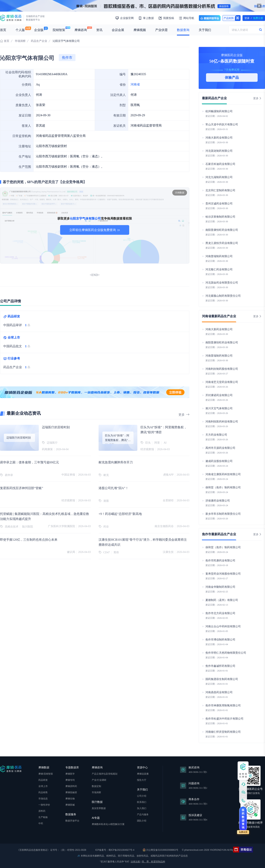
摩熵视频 (140, 30)
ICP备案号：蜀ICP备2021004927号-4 (115, 850)
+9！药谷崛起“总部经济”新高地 (120, 514)
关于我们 (205, 30)
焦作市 (67, 58)
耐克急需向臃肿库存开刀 (116, 462)
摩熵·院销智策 (46, 774)
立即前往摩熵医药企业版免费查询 (95, 230)
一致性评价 (44, 805)
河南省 (135, 84)
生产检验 (43, 817)
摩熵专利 (70, 780)
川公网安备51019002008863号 (161, 850)
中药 (41, 823)
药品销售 (43, 792)
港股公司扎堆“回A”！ (113, 488)
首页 (3, 30)
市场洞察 (20, 41)
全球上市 (43, 786)
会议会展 (118, 30)
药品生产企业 (39, 41)
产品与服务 (143, 815)
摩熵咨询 (81, 30)
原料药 (42, 811)
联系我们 (142, 802)
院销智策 (59, 30)
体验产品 (232, 78)
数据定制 (96, 786)
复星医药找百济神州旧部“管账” (22, 488)
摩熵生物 (70, 799)
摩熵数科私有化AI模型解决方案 (108, 824)
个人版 (20, 30)
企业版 (39, 30)
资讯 (99, 30)
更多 (184, 415)
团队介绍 (142, 821)
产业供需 (161, 30)
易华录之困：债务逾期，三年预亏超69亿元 (29, 462)
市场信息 (43, 799)
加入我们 (142, 808)
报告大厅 (142, 780)
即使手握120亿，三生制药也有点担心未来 (29, 540)
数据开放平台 (210, 18)
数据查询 (183, 30)
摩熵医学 (70, 774)
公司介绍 (142, 796)
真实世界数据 (99, 808)
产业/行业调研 (99, 780)
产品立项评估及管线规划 (105, 774)
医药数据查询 (243, 819)
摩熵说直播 (143, 774)
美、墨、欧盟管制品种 (153, 862)
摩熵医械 (70, 805)
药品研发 (43, 780)
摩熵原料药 (71, 786)
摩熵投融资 (71, 792)
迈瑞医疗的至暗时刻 (56, 427)
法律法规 (135, 862)
